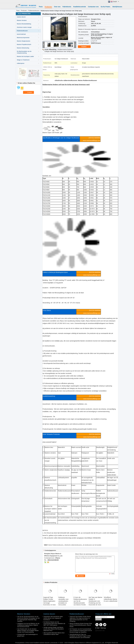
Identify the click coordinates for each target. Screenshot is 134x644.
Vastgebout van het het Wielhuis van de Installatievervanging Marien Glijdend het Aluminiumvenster (28, 625)
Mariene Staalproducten (24, 41)
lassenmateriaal (21, 34)
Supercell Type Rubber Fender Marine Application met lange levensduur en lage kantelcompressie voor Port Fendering (50, 603)
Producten (48, 7)
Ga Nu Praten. (106, 7)
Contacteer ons (93, 7)
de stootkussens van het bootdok (92, 545)
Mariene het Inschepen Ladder (25, 56)
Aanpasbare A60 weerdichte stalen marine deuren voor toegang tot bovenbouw (53, 618)
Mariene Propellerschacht (24, 44)
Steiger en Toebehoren (23, 60)
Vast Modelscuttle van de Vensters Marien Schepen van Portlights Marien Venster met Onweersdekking (28, 631)
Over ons (57, 7)
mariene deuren (21, 17)
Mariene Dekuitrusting (23, 48)
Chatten (85, 47)
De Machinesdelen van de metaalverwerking (24, 52)
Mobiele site (100, 631)
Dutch (116, 2)
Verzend (98, 619)
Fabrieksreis (67, 7)
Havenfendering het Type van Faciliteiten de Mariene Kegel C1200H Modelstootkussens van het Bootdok (80, 636)
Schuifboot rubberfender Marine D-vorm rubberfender (111, 599)
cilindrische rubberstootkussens (73, 545)
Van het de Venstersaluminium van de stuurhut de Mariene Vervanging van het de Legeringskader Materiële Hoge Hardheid (28, 619)
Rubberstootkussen (34, 11)
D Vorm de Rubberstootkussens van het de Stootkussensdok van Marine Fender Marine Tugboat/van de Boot (80, 603)
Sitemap (103, 628)
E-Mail (97, 628)
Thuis (41, 7)
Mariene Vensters (22, 20)
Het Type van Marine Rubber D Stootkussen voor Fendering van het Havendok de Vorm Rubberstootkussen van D (95, 603)
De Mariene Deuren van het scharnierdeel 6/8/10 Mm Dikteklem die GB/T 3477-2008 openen (54, 624)
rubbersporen (21, 63)
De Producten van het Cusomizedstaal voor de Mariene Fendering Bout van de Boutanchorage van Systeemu (81, 631)
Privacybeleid (20, 643)
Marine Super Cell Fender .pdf (52, 133)
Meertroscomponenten (23, 38)
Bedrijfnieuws (117, 7)
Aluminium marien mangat (24, 27)
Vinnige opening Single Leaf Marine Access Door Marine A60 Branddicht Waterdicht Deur (54, 629)
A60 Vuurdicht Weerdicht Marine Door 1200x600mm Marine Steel (54, 634)
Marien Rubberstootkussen (56, 545)
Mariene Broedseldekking (24, 24)
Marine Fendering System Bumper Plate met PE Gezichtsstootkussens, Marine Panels (81, 625)
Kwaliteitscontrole (80, 7)
